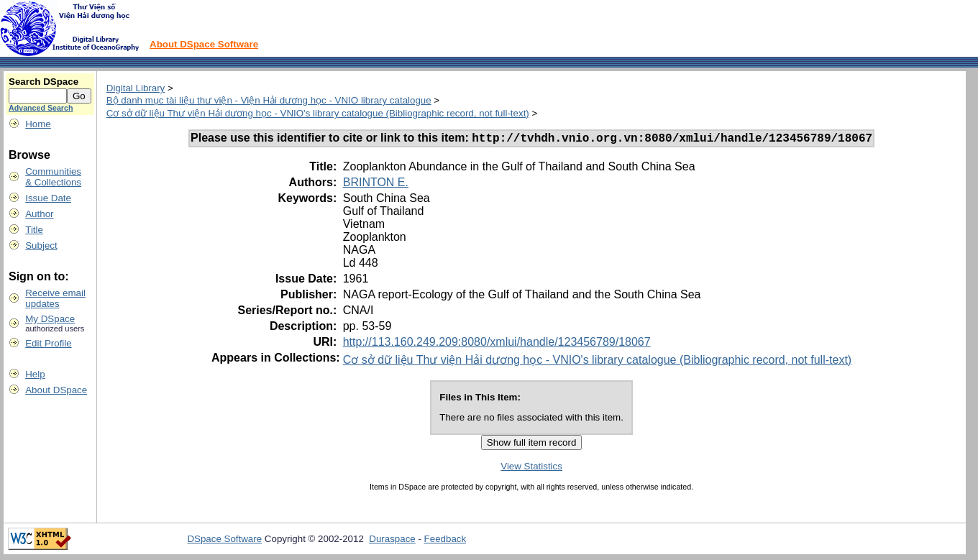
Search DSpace (44, 82)
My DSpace (50, 319)
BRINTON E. (376, 184)
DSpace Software (224, 541)
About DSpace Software (204, 44)
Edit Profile (48, 343)
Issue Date (48, 198)
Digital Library (136, 88)
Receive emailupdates (55, 298)
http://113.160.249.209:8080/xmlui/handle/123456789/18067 (497, 344)
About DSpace (56, 390)
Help (35, 374)
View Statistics (531, 468)
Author (39, 214)
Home (38, 124)
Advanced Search (41, 108)
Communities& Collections (53, 177)
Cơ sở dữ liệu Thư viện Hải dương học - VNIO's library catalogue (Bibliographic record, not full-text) (318, 113)
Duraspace (392, 541)
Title (34, 230)
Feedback (445, 541)
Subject (41, 245)
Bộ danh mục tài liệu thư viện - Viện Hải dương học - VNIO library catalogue (269, 100)
